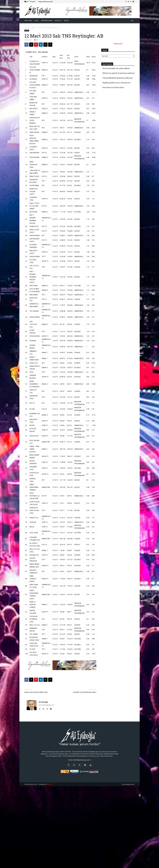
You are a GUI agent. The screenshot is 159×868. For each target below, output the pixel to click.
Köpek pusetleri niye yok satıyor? (117, 83)
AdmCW (50, 784)
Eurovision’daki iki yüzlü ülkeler (116, 68)
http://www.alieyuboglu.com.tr (46, 705)
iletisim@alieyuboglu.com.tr (82, 760)
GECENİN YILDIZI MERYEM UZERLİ (85, 692)
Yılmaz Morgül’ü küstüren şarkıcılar (118, 78)
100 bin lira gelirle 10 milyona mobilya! (119, 73)
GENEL (34, 28)
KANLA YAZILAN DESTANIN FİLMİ (36, 692)
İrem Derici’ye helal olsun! (113, 87)
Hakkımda (118, 44)
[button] (132, 21)
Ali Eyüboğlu (43, 702)
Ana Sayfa (27, 28)
